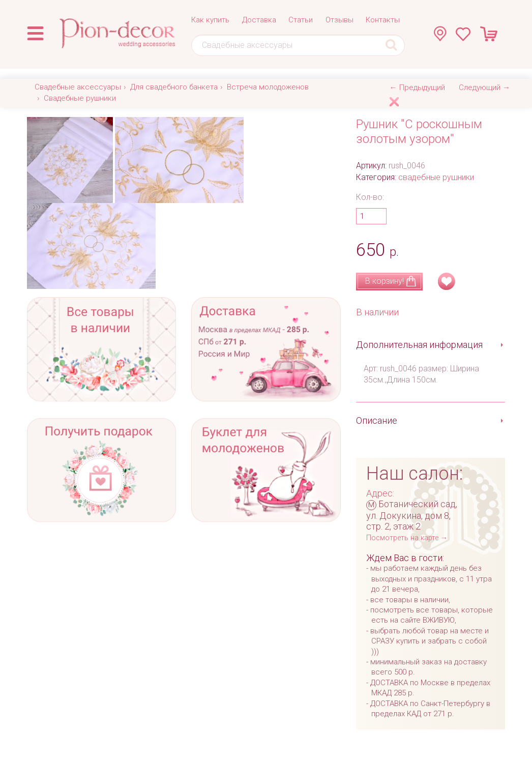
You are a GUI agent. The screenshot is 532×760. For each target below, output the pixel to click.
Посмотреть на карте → (407, 538)
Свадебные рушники (80, 98)
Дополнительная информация (419, 345)
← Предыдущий (417, 87)
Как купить (210, 20)
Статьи (301, 20)
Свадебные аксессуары (78, 87)
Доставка (259, 20)
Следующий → (484, 87)
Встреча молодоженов (268, 87)
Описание (377, 420)
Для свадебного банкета (174, 87)
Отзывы (339, 20)
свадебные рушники (436, 177)
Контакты (383, 20)
